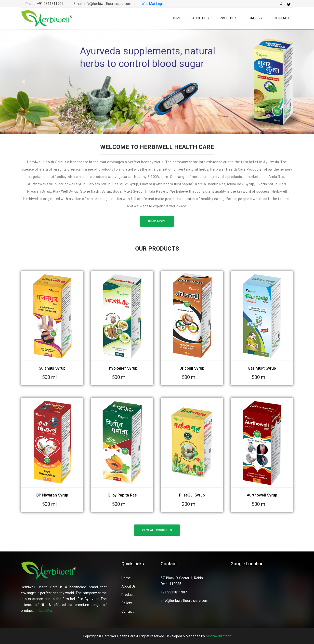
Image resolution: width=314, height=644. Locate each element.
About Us (201, 18)
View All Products (157, 530)
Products (229, 18)
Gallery (256, 18)
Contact (282, 18)
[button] (24, 82)
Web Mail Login (153, 4)
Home (177, 18)
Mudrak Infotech (219, 636)
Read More (157, 221)
